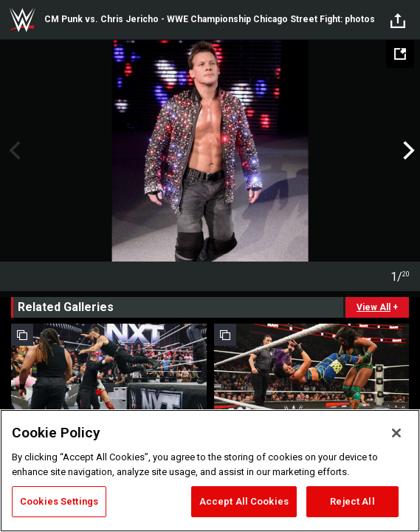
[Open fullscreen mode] (400, 54)
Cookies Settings (59, 501)
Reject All (352, 501)
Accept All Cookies (244, 501)
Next (407, 151)
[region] (210, 471)
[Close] (396, 433)
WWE (22, 20)
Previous (13, 151)
